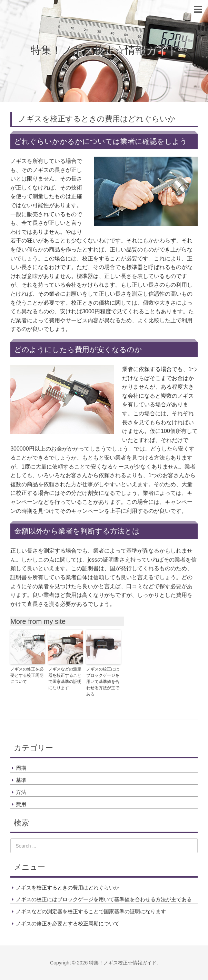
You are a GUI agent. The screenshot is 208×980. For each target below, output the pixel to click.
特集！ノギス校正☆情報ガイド (104, 50)
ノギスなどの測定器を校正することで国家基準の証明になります (65, 678)
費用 (21, 804)
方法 (21, 792)
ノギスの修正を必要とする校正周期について (27, 675)
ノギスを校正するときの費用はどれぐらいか (68, 887)
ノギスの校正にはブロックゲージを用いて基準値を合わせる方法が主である (103, 682)
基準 (21, 780)
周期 (21, 768)
